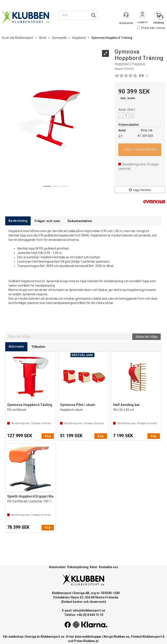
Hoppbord (79, 38)
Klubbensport (24, 38)
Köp (140, 150)
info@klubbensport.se (89, 610)
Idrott (43, 38)
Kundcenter (58, 567)
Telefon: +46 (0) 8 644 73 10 (84, 615)
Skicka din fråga (146, 337)
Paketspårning (78, 567)
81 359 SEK (145, 136)
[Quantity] (126, 116)
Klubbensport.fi (153, 637)
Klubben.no (122, 637)
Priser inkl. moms (151, 28)
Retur (94, 567)
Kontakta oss (109, 567)
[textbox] (69, 337)
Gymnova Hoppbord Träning (112, 38)
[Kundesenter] (126, 15)
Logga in (142, 15)
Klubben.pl (91, 641)
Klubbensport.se (53, 637)
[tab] (18, 221)
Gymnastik (59, 38)
